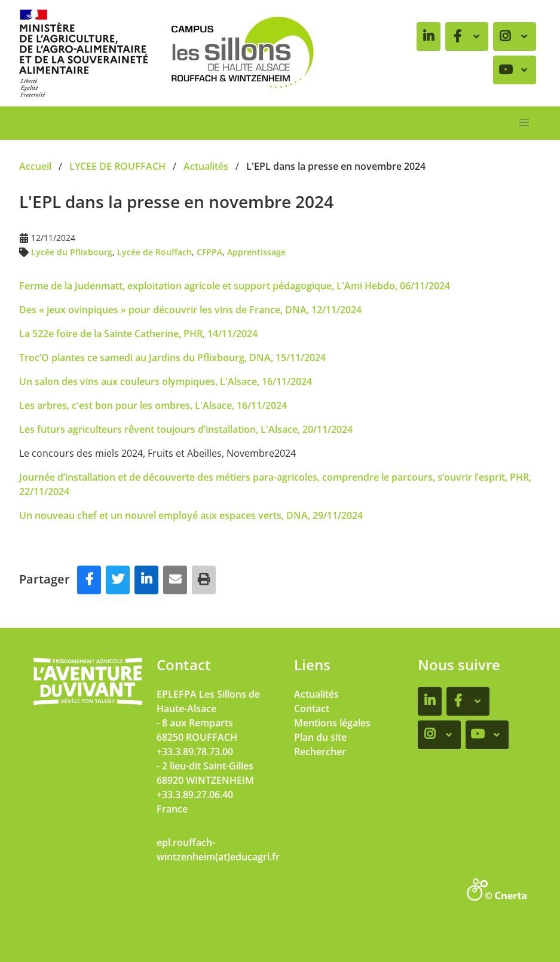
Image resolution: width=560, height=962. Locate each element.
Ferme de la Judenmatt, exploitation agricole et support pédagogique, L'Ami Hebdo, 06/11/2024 (235, 286)
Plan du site (320, 737)
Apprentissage (256, 252)
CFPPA (209, 252)
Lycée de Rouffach (154, 252)
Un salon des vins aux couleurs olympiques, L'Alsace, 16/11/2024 (166, 381)
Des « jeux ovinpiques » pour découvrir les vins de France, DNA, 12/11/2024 (190, 310)
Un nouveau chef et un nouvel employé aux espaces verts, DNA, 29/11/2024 (191, 515)
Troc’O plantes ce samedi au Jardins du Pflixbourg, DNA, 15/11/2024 (172, 358)
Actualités (316, 694)
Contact (312, 708)
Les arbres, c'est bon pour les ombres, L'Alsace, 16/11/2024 (154, 405)
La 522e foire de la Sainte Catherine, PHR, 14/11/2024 (138, 334)
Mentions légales (332, 723)
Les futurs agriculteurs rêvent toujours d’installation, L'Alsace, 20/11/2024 (186, 429)
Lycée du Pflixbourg (72, 252)
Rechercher (320, 752)
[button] (524, 123)
